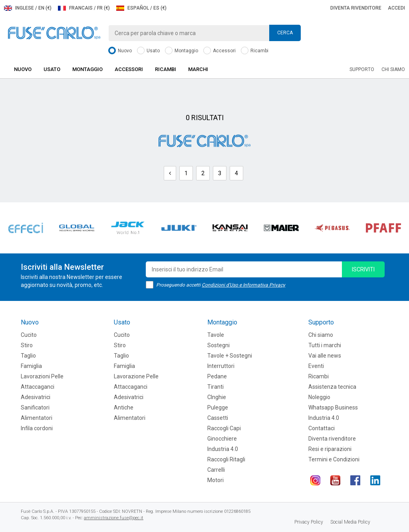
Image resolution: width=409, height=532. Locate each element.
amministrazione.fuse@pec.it (114, 518)
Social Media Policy (350, 522)
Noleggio (319, 397)
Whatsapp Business (333, 407)
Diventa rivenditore (356, 8)
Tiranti (215, 387)
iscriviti (363, 269)
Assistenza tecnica (332, 387)
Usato (148, 51)
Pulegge (218, 407)
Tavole (216, 335)
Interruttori (221, 366)
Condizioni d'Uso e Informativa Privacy (243, 285)
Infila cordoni (37, 428)
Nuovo (120, 51)
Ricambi (255, 51)
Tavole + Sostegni (230, 356)
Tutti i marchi (325, 345)
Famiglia (31, 366)
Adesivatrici (36, 397)
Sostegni (218, 345)
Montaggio (182, 51)
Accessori (219, 51)
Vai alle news (325, 356)
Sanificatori (35, 407)
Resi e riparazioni (330, 449)
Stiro (27, 345)
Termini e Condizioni (334, 459)
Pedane (217, 376)
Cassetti (218, 418)
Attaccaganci (38, 387)
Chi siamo (393, 69)
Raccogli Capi (224, 428)
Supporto (362, 69)
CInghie (217, 397)
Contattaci (322, 428)
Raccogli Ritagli (226, 459)
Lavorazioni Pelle (42, 376)
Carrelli (216, 470)
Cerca (285, 33)
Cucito (29, 335)
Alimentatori (37, 418)
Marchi (198, 69)
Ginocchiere (222, 439)
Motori (215, 480)
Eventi (316, 366)
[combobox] (204, 33)
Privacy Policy (309, 522)
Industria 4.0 (223, 449)
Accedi (396, 8)
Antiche (124, 407)
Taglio (28, 356)
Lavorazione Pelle (136, 376)
